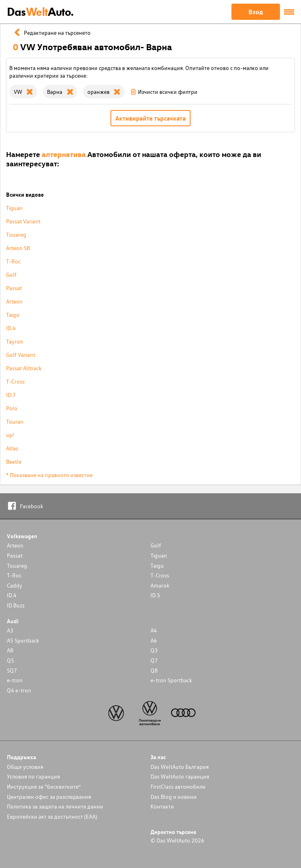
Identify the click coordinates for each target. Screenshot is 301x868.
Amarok (160, 585)
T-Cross (15, 381)
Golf (11, 275)
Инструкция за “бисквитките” (44, 786)
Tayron (15, 341)
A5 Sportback (23, 640)
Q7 (154, 660)
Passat (14, 288)
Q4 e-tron (19, 690)
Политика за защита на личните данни (55, 806)
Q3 (154, 650)
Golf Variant (21, 355)
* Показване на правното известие (49, 475)
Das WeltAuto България (180, 767)
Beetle (14, 462)
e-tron (15, 680)
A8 (10, 650)
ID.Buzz (16, 605)
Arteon (14, 301)
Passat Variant (23, 221)
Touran (15, 421)
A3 (10, 630)
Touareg (16, 235)
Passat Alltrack (24, 368)
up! (10, 435)
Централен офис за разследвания (49, 797)
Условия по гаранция (33, 776)
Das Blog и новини (174, 797)
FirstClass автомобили (178, 786)
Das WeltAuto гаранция (180, 776)
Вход (256, 12)
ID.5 (155, 595)
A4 (154, 630)
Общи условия (25, 767)
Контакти (162, 806)
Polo (12, 408)
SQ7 (12, 670)
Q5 (11, 660)
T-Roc (13, 261)
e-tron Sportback (171, 680)
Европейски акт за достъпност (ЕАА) (52, 816)
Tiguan (14, 208)
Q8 (154, 670)
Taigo (13, 315)
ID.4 (11, 328)
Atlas (12, 448)
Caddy (15, 585)
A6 (154, 640)
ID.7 (11, 395)
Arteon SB (18, 248)
